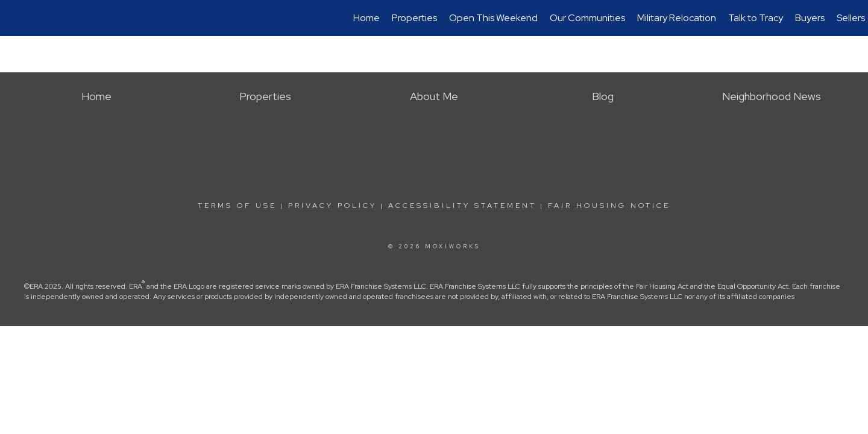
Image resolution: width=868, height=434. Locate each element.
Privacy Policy (332, 206)
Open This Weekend (493, 18)
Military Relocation (677, 18)
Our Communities (587, 18)
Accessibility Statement (462, 206)
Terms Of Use (237, 206)
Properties (414, 18)
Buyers (810, 18)
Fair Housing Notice (609, 206)
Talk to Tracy (756, 18)
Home (366, 18)
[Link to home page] (15, 18)
